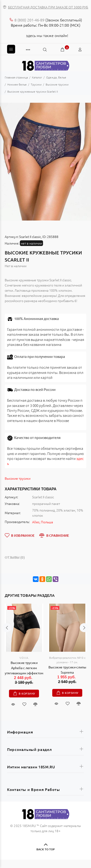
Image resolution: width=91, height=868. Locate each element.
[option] (45, 162)
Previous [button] (4, 162)
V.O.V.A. (24, 658)
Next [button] (87, 162)
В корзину (27, 693)
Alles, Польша (43, 522)
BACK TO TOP (45, 849)
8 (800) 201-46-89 (29, 20)
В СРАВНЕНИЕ (54, 535)
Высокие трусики (18, 478)
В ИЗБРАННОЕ (20, 535)
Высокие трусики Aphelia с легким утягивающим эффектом (24, 668)
